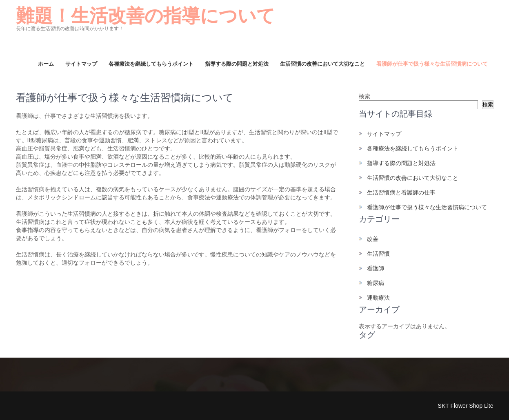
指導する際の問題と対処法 (237, 64)
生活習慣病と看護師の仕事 (401, 192)
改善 (373, 239)
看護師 (376, 268)
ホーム (46, 64)
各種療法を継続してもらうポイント (151, 64)
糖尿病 (376, 283)
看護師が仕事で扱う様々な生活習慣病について (432, 64)
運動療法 (378, 298)
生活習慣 (378, 254)
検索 (365, 96)
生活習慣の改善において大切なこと (322, 64)
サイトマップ (81, 64)
